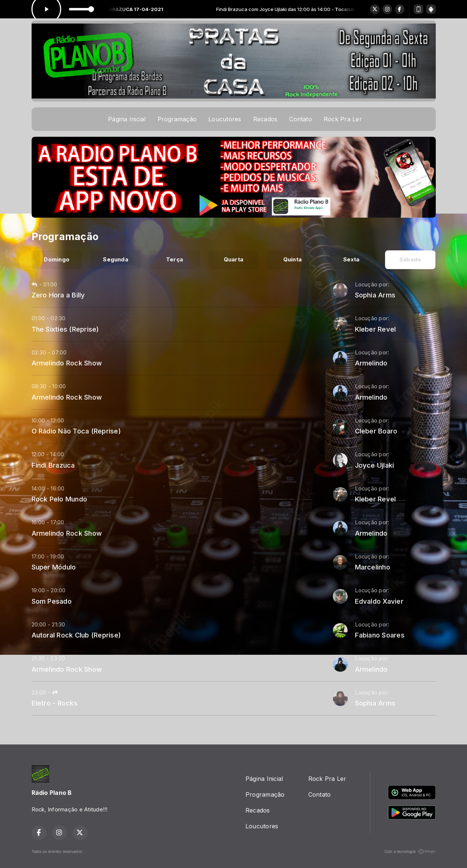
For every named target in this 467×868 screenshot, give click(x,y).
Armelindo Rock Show (67, 363)
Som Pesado (52, 601)
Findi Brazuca (53, 465)
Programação (177, 119)
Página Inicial (127, 119)
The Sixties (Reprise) (65, 329)
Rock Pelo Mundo (60, 499)
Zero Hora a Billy (58, 295)
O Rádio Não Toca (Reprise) (76, 431)
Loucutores (225, 119)
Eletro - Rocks (55, 703)
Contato (301, 119)
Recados (265, 119)
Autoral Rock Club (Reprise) (76, 635)
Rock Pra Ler (343, 119)
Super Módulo (54, 567)
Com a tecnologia (410, 851)
